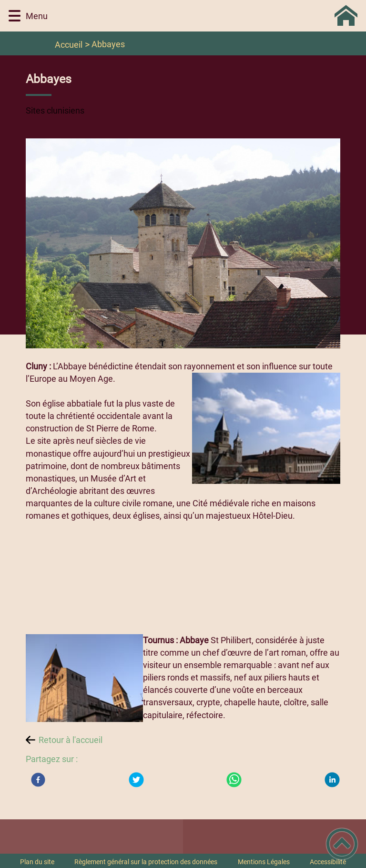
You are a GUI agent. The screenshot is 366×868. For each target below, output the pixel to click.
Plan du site (37, 862)
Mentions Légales (264, 862)
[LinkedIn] (332, 780)
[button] (15, 16)
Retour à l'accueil (71, 740)
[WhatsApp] (234, 780)
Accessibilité (328, 862)
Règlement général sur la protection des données (146, 862)
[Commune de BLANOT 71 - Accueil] (206, 16)
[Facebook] (38, 780)
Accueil (69, 45)
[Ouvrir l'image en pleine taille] (183, 244)
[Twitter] (136, 780)
